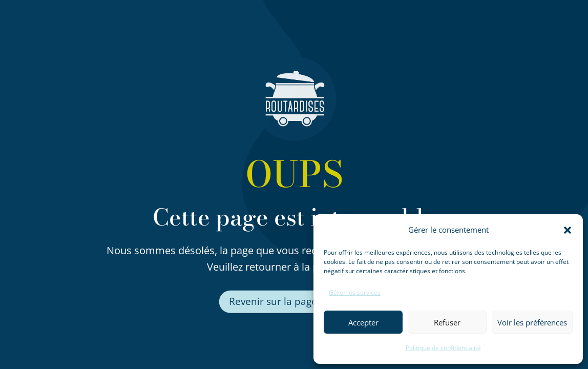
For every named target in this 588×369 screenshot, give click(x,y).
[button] (568, 230)
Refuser (447, 322)
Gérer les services (355, 292)
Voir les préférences (532, 322)
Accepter (363, 322)
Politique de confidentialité (443, 348)
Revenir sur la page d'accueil (294, 302)
